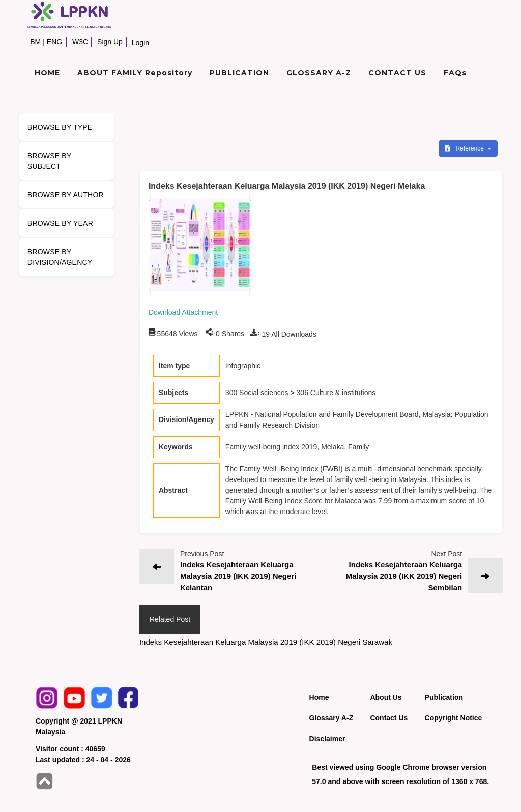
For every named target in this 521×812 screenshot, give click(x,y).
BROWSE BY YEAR (60, 223)
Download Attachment (183, 312)
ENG (54, 42)
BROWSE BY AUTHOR (66, 195)
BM (35, 42)
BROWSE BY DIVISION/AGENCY (60, 257)
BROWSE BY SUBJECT (50, 161)
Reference (465, 148)
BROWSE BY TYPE (60, 127)
